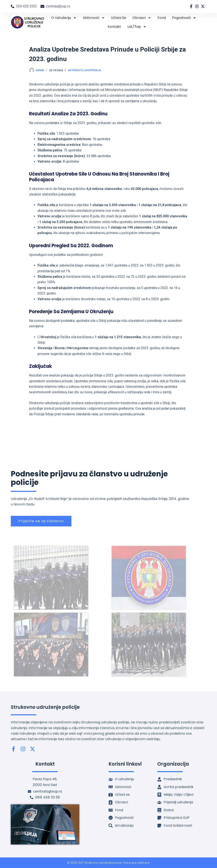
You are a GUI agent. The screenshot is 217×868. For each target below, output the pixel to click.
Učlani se (119, 18)
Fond (162, 18)
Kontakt (114, 27)
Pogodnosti (184, 18)
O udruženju (64, 18)
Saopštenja (93, 70)
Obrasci (142, 18)
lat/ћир (137, 27)
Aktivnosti (94, 18)
